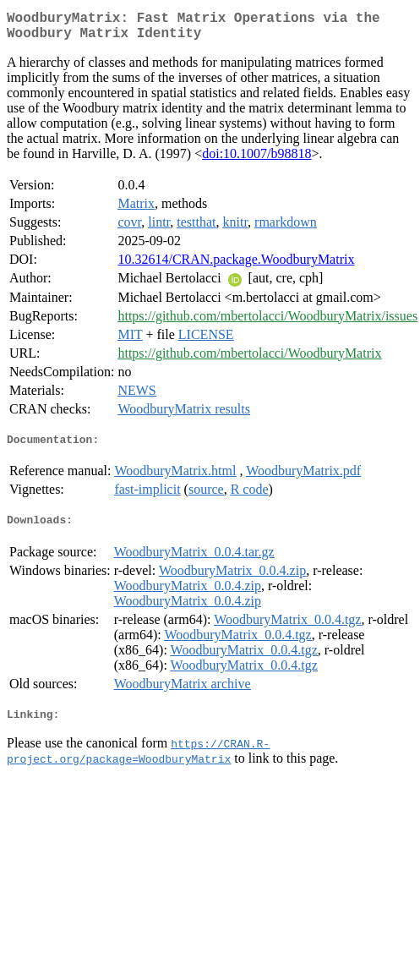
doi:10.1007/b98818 (256, 160)
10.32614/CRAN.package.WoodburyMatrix (236, 266)
